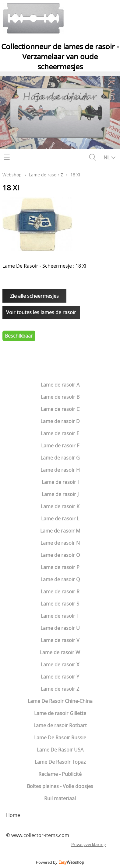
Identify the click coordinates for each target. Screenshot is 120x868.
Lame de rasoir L (60, 519)
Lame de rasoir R (60, 592)
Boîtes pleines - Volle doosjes (60, 786)
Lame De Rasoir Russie (60, 738)
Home (13, 815)
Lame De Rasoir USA (60, 750)
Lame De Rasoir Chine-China (60, 701)
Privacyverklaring (89, 844)
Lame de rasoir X (60, 665)
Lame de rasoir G (60, 458)
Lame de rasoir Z (60, 689)
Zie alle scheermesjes (34, 296)
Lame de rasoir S (60, 604)
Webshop (12, 175)
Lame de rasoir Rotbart (60, 725)
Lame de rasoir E (60, 433)
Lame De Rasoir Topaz (60, 762)
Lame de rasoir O (60, 555)
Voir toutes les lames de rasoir (41, 312)
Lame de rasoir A (60, 385)
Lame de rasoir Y (60, 677)
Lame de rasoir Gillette (60, 713)
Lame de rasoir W (60, 652)
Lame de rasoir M (60, 531)
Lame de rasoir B (60, 397)
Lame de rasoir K (60, 506)
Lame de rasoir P (60, 567)
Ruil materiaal (60, 798)
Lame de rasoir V (60, 640)
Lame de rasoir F (60, 446)
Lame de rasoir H (60, 470)
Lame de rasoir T (60, 616)
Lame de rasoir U (60, 628)
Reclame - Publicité (60, 774)
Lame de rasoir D (60, 421)
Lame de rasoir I (60, 482)
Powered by (60, 862)
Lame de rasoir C (60, 409)
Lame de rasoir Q (60, 579)
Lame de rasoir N (60, 543)
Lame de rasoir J (60, 494)
